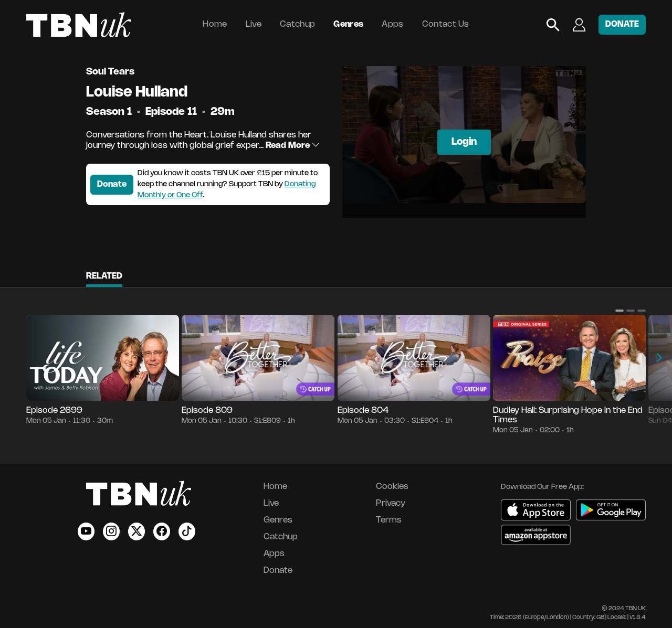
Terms (389, 520)
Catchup (297, 24)
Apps (392, 24)
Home (215, 24)
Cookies (392, 487)
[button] (619, 311)
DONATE (622, 24)
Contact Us (446, 24)
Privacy (391, 503)
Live (254, 24)
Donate (112, 184)
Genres (348, 24)
